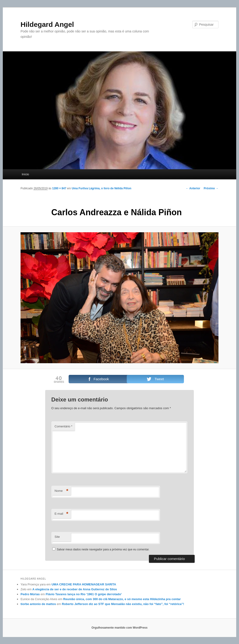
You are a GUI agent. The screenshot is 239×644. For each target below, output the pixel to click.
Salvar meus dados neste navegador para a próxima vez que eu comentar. (103, 549)
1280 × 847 (59, 188)
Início (25, 174)
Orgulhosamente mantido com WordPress (119, 628)
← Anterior (193, 188)
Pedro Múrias (30, 594)
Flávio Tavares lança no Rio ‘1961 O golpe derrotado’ (84, 594)
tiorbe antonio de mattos (38, 604)
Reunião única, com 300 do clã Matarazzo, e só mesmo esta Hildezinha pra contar (122, 599)
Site (57, 537)
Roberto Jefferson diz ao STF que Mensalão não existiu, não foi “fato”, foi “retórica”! (123, 604)
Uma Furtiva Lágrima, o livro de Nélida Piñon (101, 188)
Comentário (63, 426)
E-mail (62, 514)
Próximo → (211, 188)
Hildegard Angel (47, 24)
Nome (62, 491)
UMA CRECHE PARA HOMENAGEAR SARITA (84, 584)
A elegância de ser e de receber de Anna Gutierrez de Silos (75, 589)
